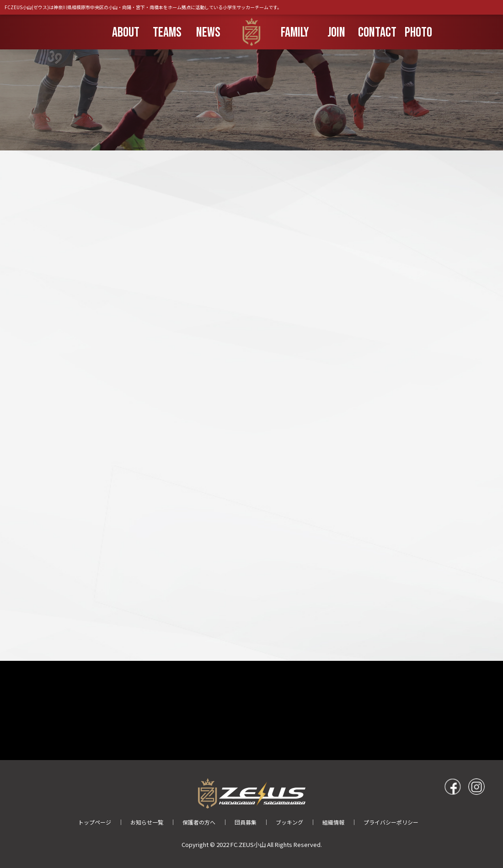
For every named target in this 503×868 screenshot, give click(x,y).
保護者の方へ (199, 822)
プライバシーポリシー (391, 822)
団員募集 (246, 822)
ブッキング (289, 822)
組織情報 (333, 822)
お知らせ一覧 (147, 822)
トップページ (95, 822)
